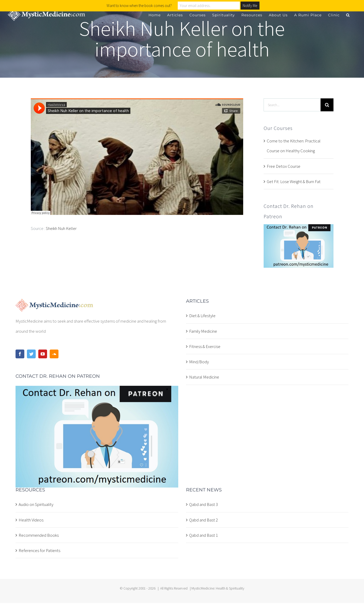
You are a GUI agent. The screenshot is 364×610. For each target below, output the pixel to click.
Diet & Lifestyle (202, 316)
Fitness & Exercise (205, 346)
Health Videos (31, 520)
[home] (54, 304)
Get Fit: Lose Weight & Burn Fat (294, 181)
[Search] (327, 105)
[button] (348, 15)
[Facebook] (20, 354)
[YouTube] (43, 354)
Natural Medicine (204, 377)
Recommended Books (39, 535)
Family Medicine (203, 331)
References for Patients (39, 550)
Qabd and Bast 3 (203, 504)
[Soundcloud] (54, 354)
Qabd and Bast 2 (203, 520)
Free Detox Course (284, 166)
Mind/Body (199, 362)
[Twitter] (31, 354)
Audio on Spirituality (36, 504)
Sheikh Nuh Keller (61, 228)
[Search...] (292, 105)
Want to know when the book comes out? (139, 6)
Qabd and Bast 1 (203, 535)
